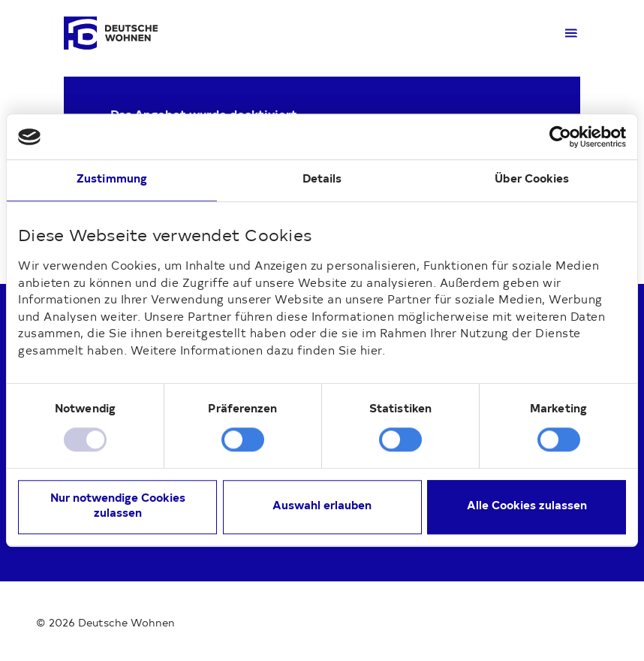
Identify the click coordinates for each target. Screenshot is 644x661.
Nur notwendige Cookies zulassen (118, 507)
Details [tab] (322, 180)
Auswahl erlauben (322, 507)
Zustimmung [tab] (112, 180)
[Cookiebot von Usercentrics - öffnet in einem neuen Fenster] (560, 137)
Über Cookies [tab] (532, 180)
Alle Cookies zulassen (527, 507)
